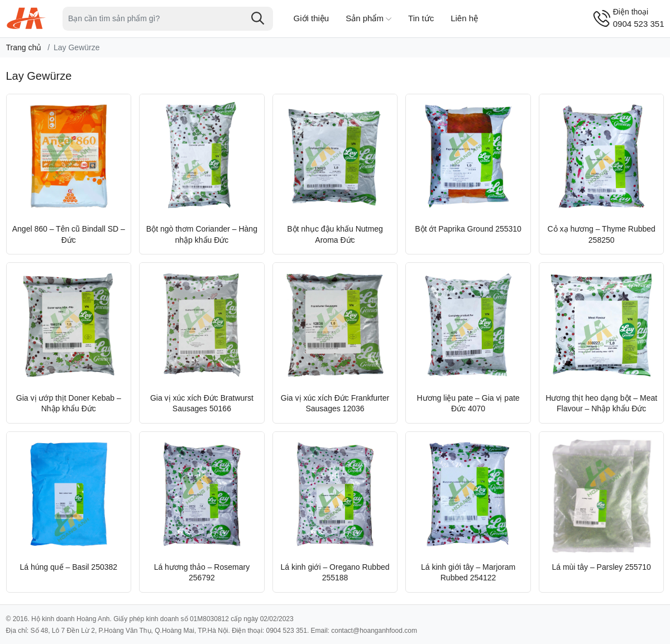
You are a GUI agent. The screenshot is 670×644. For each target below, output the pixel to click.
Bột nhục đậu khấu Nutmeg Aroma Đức (335, 234)
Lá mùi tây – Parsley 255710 (601, 567)
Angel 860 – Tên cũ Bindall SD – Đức (69, 234)
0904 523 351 (639, 18)
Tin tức (421, 18)
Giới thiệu (312, 18)
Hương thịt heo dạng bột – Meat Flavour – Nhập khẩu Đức (601, 403)
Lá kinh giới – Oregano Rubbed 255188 (335, 573)
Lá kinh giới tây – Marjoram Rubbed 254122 (468, 573)
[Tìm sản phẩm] (168, 19)
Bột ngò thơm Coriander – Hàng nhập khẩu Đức (202, 234)
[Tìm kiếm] (258, 18)
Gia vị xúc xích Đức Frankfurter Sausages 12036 (335, 403)
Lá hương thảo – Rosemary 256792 (202, 573)
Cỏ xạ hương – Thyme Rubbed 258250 (602, 234)
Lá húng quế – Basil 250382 (69, 567)
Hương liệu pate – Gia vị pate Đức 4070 (468, 403)
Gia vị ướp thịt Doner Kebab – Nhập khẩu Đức (69, 403)
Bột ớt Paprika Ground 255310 (468, 229)
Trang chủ (24, 47)
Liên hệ (464, 18)
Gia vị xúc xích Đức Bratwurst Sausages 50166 (202, 403)
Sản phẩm (368, 19)
